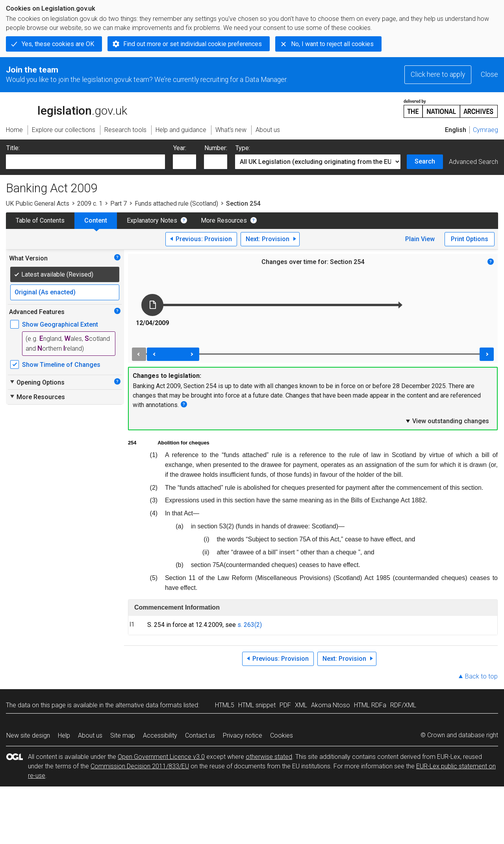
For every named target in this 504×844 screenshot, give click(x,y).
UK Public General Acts (38, 204)
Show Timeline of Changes (61, 365)
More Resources (224, 220)
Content (96, 220)
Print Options (470, 239)
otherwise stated (269, 757)
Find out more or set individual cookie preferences (193, 44)
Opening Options (37, 382)
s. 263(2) (250, 625)
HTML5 (225, 705)
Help (64, 735)
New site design (28, 735)
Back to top (481, 676)
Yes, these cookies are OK (58, 44)
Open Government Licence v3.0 (161, 757)
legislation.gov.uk (67, 108)
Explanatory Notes (152, 220)
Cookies (282, 735)
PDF (285, 705)
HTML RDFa (370, 705)
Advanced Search (473, 162)
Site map (123, 735)
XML (301, 705)
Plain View (420, 239)
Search (425, 161)
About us (90, 735)
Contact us (200, 735)
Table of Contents (40, 220)
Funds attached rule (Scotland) (176, 204)
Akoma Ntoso (331, 705)
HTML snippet (257, 705)
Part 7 (119, 204)
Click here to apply (438, 74)
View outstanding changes (447, 421)
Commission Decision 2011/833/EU (140, 766)
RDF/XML (403, 705)
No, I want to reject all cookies (332, 44)
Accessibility (160, 735)
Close (489, 74)
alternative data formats (149, 705)
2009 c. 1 (90, 204)
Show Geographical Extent (60, 324)
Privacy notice (243, 735)
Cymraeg (485, 130)
